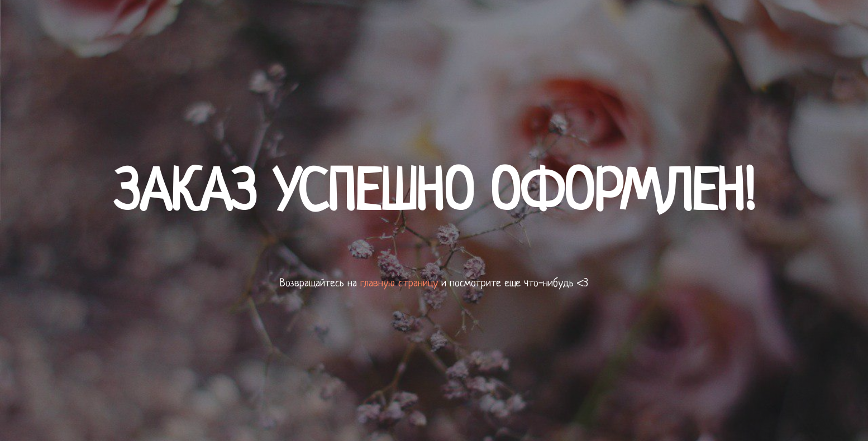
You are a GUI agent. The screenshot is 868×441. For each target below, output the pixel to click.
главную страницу (399, 284)
